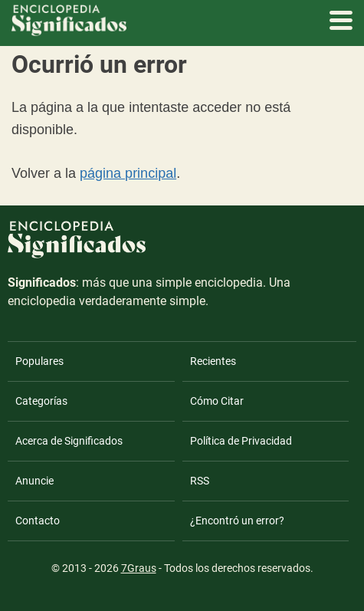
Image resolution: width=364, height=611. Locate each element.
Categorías (41, 401)
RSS (200, 481)
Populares (39, 361)
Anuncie (34, 481)
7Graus (139, 568)
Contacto (38, 521)
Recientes (213, 361)
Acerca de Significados (69, 441)
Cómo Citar (217, 401)
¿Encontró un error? (237, 521)
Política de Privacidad (241, 441)
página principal (128, 173)
